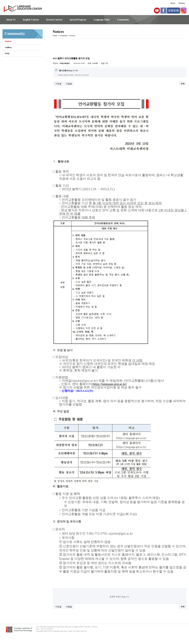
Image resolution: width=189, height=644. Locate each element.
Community (123, 20)
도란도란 (173, 10)
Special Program (78, 20)
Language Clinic (102, 20)
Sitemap (182, 3)
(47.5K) (67, 70)
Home (173, 3)
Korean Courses (54, 20)
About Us (11, 20)
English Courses (31, 20)
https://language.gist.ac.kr (109, 384)
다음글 (69, 84)
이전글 (58, 84)
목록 (183, 84)
